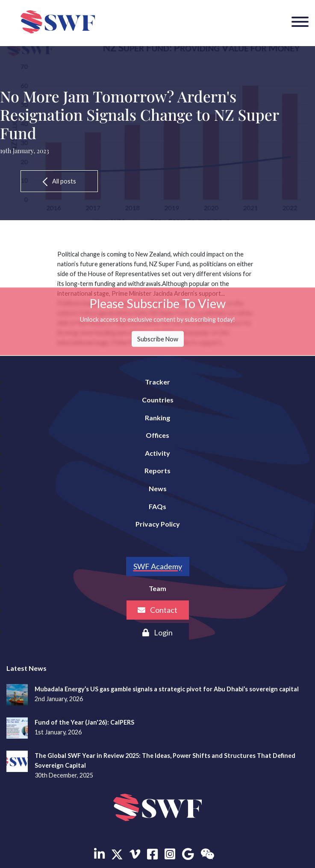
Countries (158, 400)
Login (157, 632)
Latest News (26, 668)
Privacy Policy (158, 524)
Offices (157, 435)
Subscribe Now (158, 339)
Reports (157, 470)
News (158, 488)
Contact (157, 610)
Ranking (157, 418)
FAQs (157, 506)
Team (157, 588)
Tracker (157, 382)
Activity (157, 453)
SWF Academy (158, 566)
